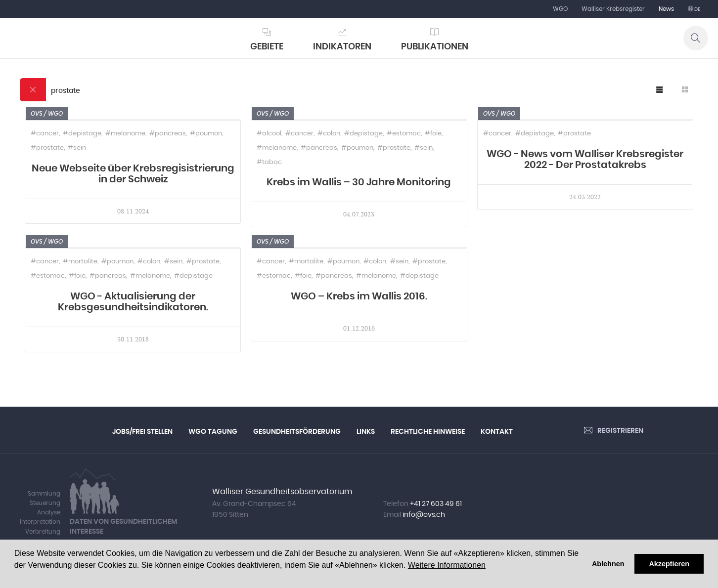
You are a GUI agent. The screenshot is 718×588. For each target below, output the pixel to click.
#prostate (47, 148)
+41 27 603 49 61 (436, 504)
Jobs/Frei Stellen (142, 432)
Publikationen (435, 47)
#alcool (269, 134)
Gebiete (267, 47)
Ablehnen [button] (608, 564)
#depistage (82, 134)
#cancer (45, 134)
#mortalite (80, 262)
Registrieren (620, 431)
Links (366, 432)
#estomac (404, 134)
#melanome (125, 134)
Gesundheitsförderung (297, 432)
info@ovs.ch (424, 515)
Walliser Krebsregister (613, 9)
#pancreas (168, 134)
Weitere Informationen (447, 565)
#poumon (206, 134)
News (666, 9)
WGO (560, 9)
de (697, 9)
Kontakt (497, 432)
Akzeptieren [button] (669, 564)
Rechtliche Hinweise (428, 432)
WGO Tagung (213, 432)
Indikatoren (342, 47)
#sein (77, 148)
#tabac (269, 162)
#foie (433, 134)
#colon (329, 134)
